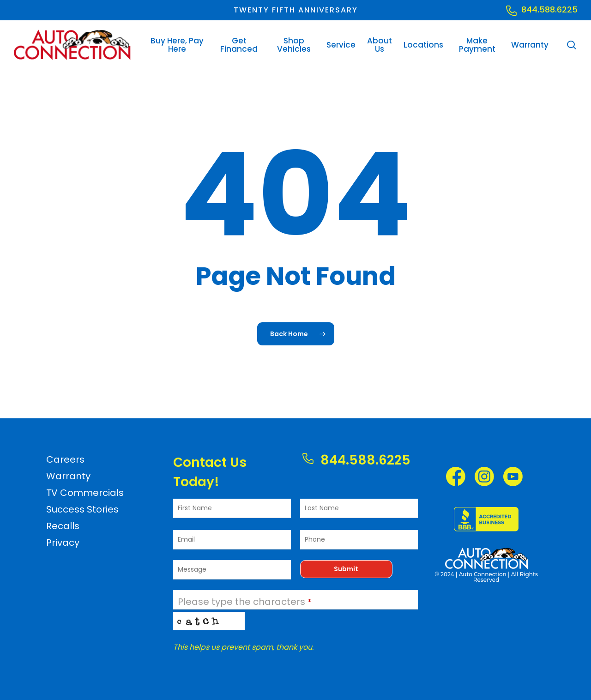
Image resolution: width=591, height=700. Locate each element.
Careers (65, 459)
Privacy (63, 543)
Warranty (68, 476)
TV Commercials (85, 493)
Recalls (63, 526)
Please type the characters (245, 602)
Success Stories (82, 509)
